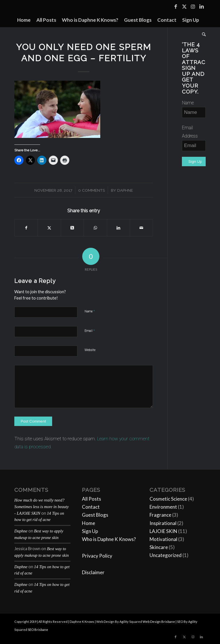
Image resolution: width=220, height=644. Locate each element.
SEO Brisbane (38, 630)
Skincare (159, 547)
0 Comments (92, 190)
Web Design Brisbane (159, 622)
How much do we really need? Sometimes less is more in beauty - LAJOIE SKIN (42, 507)
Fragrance (160, 515)
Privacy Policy (97, 556)
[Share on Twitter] (49, 228)
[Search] (202, 34)
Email (90, 331)
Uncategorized (166, 555)
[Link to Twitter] (184, 7)
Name (90, 311)
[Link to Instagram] (193, 7)
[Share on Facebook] (26, 228)
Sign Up (90, 531)
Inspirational (163, 523)
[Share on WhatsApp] (95, 228)
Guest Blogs (95, 515)
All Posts (92, 499)
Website (90, 350)
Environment (163, 507)
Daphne (125, 190)
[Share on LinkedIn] (118, 228)
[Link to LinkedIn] (201, 7)
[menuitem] (24, 20)
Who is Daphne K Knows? (109, 539)
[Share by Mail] (141, 228)
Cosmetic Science (168, 499)
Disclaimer (93, 572)
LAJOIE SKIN (163, 531)
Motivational (163, 539)
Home (89, 523)
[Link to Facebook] (176, 7)
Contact (91, 507)
